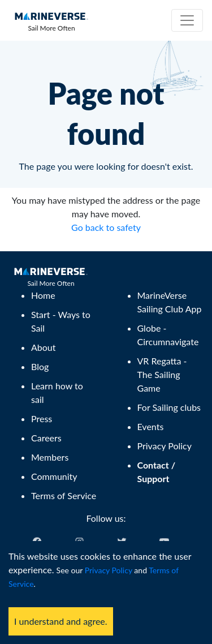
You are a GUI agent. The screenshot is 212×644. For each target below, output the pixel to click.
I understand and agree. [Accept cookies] (61, 621)
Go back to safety (106, 227)
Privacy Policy (109, 570)
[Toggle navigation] (187, 20)
